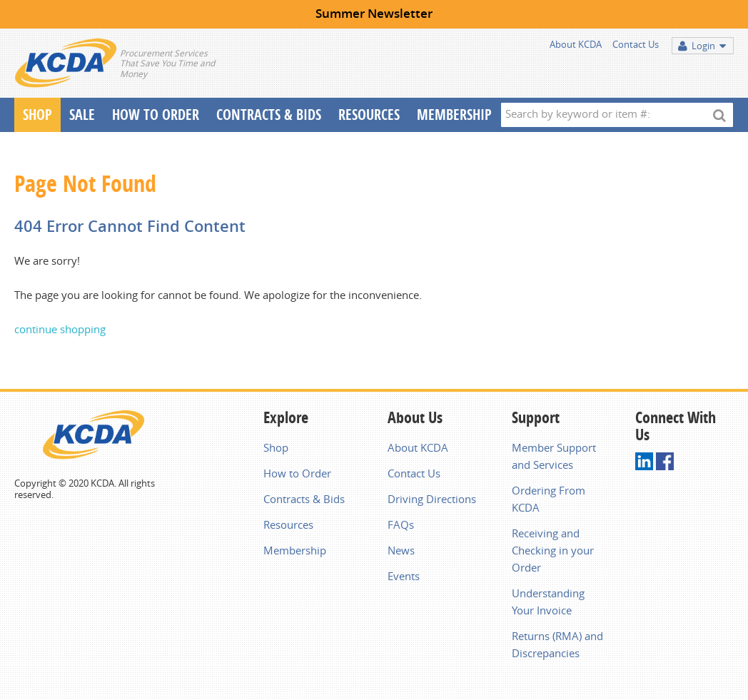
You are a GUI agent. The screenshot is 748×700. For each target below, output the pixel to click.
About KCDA (576, 44)
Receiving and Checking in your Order (553, 550)
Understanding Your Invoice (548, 602)
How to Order (297, 473)
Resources (369, 115)
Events (404, 576)
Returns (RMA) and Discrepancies (557, 644)
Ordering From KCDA (549, 499)
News (401, 550)
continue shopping (60, 329)
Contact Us (636, 44)
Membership (454, 115)
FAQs (401, 524)
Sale (82, 115)
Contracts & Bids (269, 115)
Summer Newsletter (374, 13)
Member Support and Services (554, 456)
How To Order (156, 115)
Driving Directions (432, 499)
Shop (37, 115)
